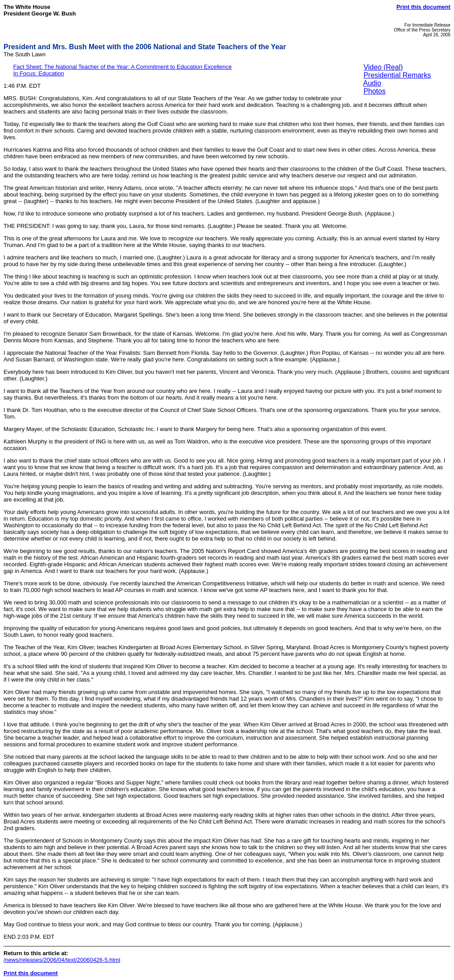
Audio (372, 83)
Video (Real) (383, 67)
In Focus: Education (39, 73)
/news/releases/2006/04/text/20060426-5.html (62, 960)
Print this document (423, 7)
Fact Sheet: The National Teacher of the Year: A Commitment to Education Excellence (123, 67)
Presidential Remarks (397, 75)
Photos (375, 91)
